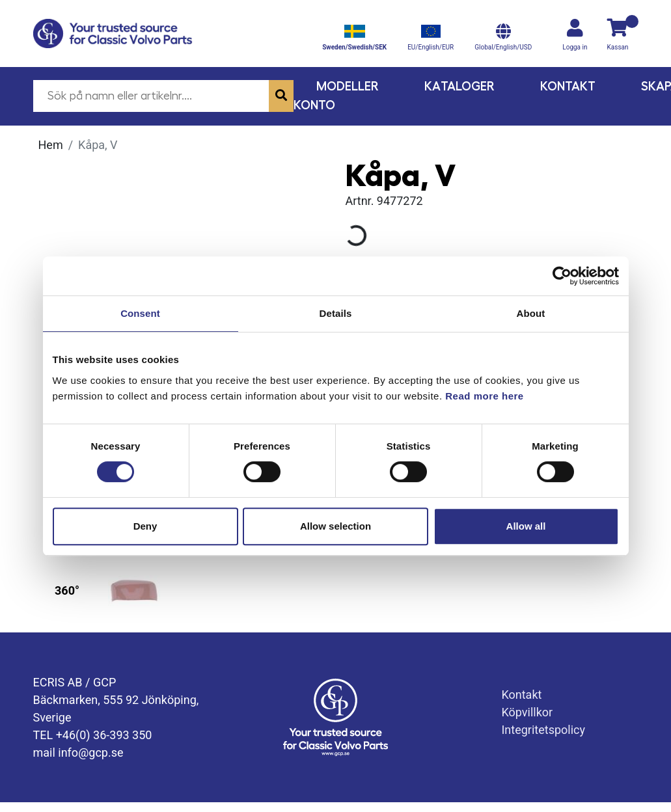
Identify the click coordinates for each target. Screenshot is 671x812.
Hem (51, 145)
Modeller (348, 86)
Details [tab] (336, 313)
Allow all (526, 526)
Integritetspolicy (543, 730)
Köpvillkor (527, 712)
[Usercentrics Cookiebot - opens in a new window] (562, 276)
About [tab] (531, 313)
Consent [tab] (140, 313)
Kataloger (459, 86)
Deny (145, 526)
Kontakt (568, 86)
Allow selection (335, 526)
